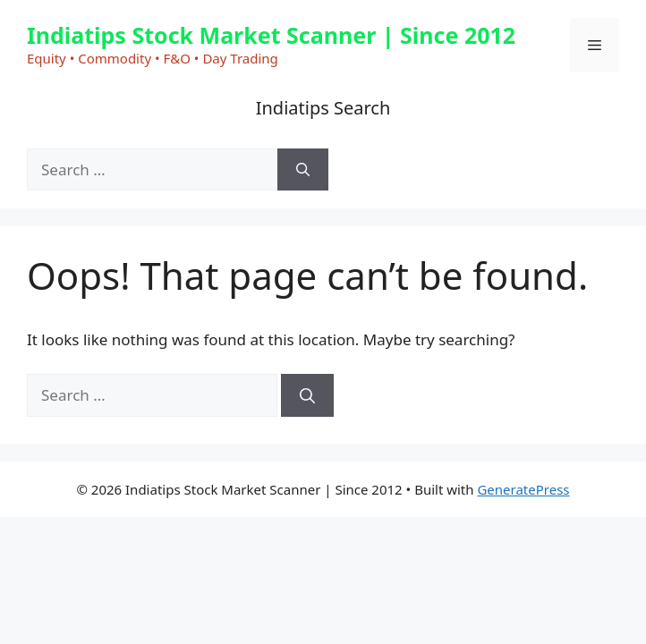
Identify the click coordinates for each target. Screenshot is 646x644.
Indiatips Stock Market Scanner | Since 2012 (271, 35)
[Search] (303, 170)
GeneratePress (523, 489)
